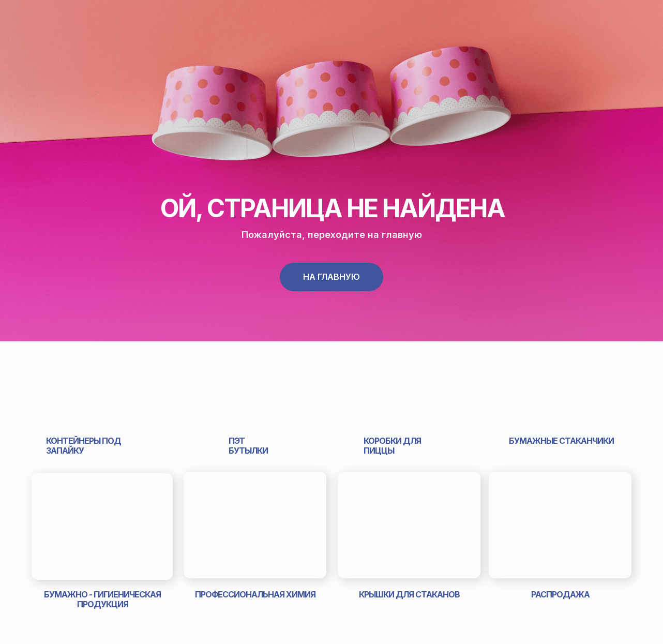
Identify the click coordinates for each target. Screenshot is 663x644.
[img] (102, 375)
